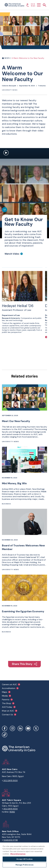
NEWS (6, 58)
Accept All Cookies (24, 859)
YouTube (28, 728)
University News (10, 90)
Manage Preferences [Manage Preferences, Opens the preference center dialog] (24, 865)
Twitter (36, 728)
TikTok (5, 735)
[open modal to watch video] (6, 153)
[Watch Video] (14, 254)
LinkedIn (20, 728)
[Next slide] (44, 210)
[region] (24, 855)
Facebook (5, 728)
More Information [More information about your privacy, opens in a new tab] (18, 854)
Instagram (12, 728)
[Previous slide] (38, 210)
